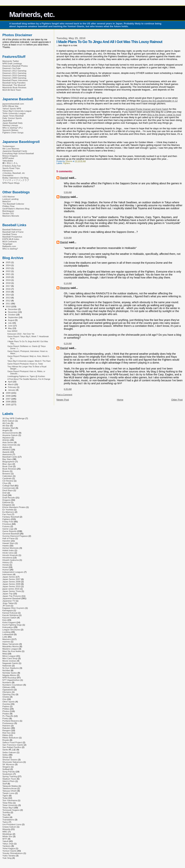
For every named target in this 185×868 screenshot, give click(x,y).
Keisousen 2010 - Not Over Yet (21, 334)
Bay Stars (7, 459)
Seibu (5, 755)
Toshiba (6, 812)
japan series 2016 (11, 589)
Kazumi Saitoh (9, 618)
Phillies (6, 709)
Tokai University (10, 805)
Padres (6, 706)
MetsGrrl (7, 201)
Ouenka (6, 704)
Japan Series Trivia (12, 591)
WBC (5, 832)
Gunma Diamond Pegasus (15, 536)
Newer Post (63, 400)
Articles (6, 440)
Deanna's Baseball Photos (15, 66)
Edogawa (7, 505)
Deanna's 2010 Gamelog (14, 75)
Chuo (5, 483)
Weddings (7, 834)
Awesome (7, 454)
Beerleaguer (8, 211)
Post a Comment (64, 395)
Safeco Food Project (12, 742)
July (10, 323)
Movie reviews (9, 661)
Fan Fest (7, 514)
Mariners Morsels (11, 216)
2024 (8, 265)
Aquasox (7, 438)
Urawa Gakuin (9, 827)
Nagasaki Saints (10, 663)
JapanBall (7, 120)
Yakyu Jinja (8, 844)
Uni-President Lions (12, 824)
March (11, 384)
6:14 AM (68, 283)
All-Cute (6, 423)
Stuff (5, 784)
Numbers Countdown (13, 685)
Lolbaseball (8, 634)
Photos (6, 711)
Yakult (5, 841)
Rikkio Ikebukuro (10, 738)
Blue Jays (7, 464)
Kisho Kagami (9, 622)
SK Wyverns (8, 764)
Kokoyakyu (8, 627)
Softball (6, 769)
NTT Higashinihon (11, 680)
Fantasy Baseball (11, 517)
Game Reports (9, 531)
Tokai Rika (7, 803)
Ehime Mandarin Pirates (14, 507)
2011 (8, 303)
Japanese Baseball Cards (15, 151)
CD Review (8, 481)
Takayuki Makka (10, 786)
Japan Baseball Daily (12, 123)
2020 (8, 277)
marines (6, 642)
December (13, 309)
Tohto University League (14, 113)
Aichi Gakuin (8, 421)
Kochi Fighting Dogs (12, 625)
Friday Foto (8, 522)
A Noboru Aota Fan (12, 166)
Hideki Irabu (8, 550)
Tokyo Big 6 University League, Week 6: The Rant (29, 361)
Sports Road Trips (11, 168)
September (13, 317)
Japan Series (9, 577)
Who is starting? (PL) (12, 128)
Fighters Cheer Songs (13, 132)
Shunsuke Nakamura (12, 762)
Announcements (10, 433)
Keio (5, 620)
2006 (8, 402)
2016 (8, 289)
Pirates (6, 714)
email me (21, 45)
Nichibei (6, 670)
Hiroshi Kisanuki (10, 555)
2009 (8, 393)
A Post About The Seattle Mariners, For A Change (29, 379)
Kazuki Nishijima (10, 615)
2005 (8, 404)
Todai (5, 798)
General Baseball (11, 534)
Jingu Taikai (8, 603)
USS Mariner (9, 197)
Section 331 (8, 213)
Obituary (6, 687)
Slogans (6, 767)
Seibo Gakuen (9, 752)
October (12, 315)
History (6, 562)
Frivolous (7, 524)
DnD (5, 493)
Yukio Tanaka (9, 856)
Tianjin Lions (8, 793)
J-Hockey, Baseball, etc (14, 173)
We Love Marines (11, 149)
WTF (5, 839)
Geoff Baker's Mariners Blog (16, 209)
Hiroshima (7, 558)
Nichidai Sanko (10, 673)
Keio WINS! (12, 331)
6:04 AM (68, 238)
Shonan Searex (10, 760)
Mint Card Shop (10, 658)
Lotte (5, 637)
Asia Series (8, 442)
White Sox (7, 836)
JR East (6, 606)
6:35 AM (68, 389)
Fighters (67, 163)
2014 (8, 295)
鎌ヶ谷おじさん (10, 163)
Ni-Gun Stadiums (11, 668)
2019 (8, 280)
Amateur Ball (9, 428)
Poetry (6, 718)
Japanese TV (9, 601)
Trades (6, 817)
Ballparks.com (9, 246)
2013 (8, 298)
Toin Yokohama (10, 800)
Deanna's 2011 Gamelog (14, 73)
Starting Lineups (10, 125)
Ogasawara (8, 690)
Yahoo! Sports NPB (12, 108)
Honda (6, 565)
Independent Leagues (13, 572)
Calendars (7, 476)
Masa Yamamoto (11, 644)
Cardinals (7, 478)
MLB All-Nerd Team (12, 90)
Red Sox (7, 733)
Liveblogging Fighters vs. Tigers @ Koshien (26, 376)
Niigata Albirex (9, 675)
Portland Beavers (11, 721)
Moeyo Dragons (10, 156)
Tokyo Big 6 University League (17, 111)
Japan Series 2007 (11, 579)
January (12, 390)
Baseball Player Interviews (15, 80)
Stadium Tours (9, 779)
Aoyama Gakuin (10, 435)
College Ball (8, 486)
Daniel (64, 178)
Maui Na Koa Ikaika (12, 651)
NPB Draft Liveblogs (12, 63)
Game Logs (8, 529)
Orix (4, 699)
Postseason (8, 723)
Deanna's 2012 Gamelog (14, 71)
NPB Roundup (9, 678)
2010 (8, 306)
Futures (6, 526)
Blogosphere (8, 462)
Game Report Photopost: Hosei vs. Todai (25, 364)
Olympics (7, 692)
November (13, 312)
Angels (6, 430)
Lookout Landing (10, 199)
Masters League (10, 649)
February (13, 387)
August (12, 320)
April (10, 382)
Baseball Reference (12, 229)
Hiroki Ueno (8, 553)
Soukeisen (7, 774)
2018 (8, 283)
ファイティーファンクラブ (16, 180)
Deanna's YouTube (11, 68)
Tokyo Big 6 (8, 808)
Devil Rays (8, 490)
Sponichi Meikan (10, 130)
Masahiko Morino (11, 646)
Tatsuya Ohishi (10, 791)
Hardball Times (10, 234)
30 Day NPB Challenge (14, 418)
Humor (6, 570)
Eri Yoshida (8, 510)
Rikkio (5, 735)
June (11, 326)
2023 (8, 268)
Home (120, 400)
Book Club (7, 466)
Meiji (5, 654)
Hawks (6, 546)
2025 (8, 262)
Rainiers (6, 726)
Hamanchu (8, 171)
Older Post (177, 400)
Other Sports (8, 702)
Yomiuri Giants (9, 851)
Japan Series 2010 (11, 586)
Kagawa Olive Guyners (13, 608)
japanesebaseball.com (13, 104)
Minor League (9, 656)
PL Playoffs (8, 716)
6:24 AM (68, 343)
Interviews (7, 574)
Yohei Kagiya (9, 848)
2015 (8, 292)
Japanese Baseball (12, 598)
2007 (8, 399)
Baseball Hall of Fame (13, 232)
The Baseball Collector (13, 204)
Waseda (6, 829)
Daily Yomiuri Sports (12, 118)
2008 (8, 396)
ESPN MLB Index (11, 239)
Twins (5, 822)
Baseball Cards (10, 457)
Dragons (6, 500)
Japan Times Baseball (13, 116)
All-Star (6, 426)
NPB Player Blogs (11, 183)
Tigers (5, 796)
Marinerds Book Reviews (14, 87)
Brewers (6, 474)
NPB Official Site (10, 106)
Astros (5, 447)
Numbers (7, 682)
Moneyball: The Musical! (14, 85)
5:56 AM (68, 192)
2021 (8, 274)
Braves (6, 471)
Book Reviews (9, 469)
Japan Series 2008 (11, 582)
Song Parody (9, 772)
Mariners (7, 639)
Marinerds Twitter (11, 61)
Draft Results (9, 498)
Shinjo (5, 757)
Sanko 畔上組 (9, 750)
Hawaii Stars (8, 543)
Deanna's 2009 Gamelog (14, 78)
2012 (8, 301)
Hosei (5, 567)
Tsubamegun (9, 146)
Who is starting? (10, 249)
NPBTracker (8, 158)
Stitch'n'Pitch (8, 781)
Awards (6, 452)
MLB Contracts (10, 241)
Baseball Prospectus (12, 237)
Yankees (7, 846)
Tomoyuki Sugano (11, 810)
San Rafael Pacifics (12, 747)
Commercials (9, 488)
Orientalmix (8, 175)
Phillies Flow (8, 206)
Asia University (10, 445)
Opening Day (9, 694)
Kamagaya (8, 610)
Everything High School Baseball (18, 153)
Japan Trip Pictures (12, 596)
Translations (8, 820)
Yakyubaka (8, 161)
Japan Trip (7, 594)
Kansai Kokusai (10, 613)
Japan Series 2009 (11, 584)
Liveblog (6, 632)
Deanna (65, 197)
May (10, 328)
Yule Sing (7, 858)
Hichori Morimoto (11, 548)
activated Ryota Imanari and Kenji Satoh (147, 109)
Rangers (6, 730)
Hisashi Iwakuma (11, 560)
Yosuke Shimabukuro (13, 853)
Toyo (5, 815)
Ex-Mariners (8, 512)
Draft (5, 495)
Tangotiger (7, 244)
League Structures (11, 630)
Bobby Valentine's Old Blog (15, 178)
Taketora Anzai (10, 788)
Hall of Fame (8, 538)
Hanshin (6, 541)
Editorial (6, 502)
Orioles (6, 697)
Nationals (7, 666)
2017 (8, 286)
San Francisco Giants (13, 745)
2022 (8, 271)
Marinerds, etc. (32, 14)
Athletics (6, 450)
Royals (6, 740)
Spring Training (10, 776)
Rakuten (6, 728)
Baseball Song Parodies (14, 83)
